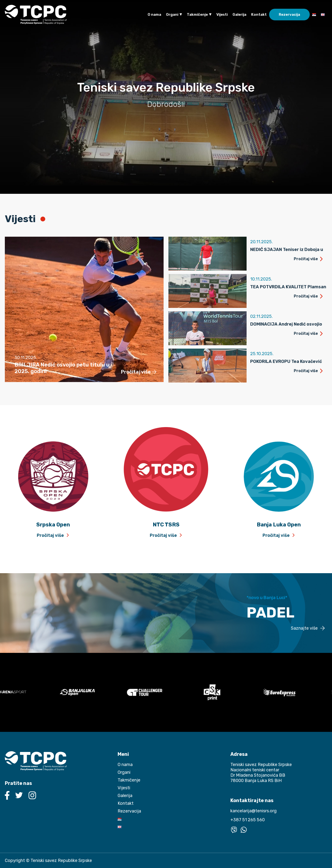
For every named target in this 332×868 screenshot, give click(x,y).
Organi (172, 15)
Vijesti (222, 15)
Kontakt (259, 15)
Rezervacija (289, 15)
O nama (154, 15)
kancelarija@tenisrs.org (253, 811)
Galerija (239, 15)
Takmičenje (197, 15)
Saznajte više (304, 628)
